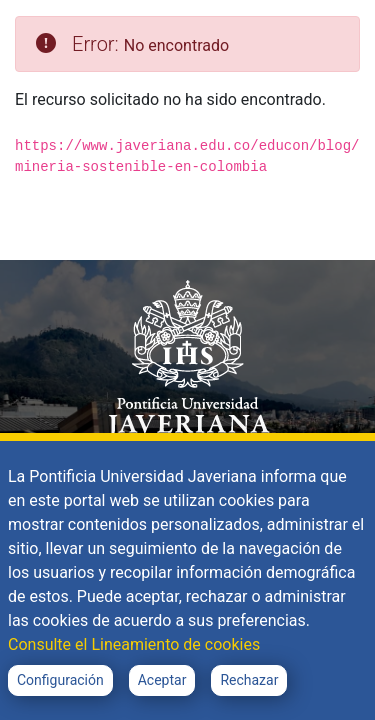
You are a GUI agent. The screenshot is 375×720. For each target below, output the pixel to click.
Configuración (60, 680)
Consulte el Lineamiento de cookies (134, 644)
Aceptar (162, 680)
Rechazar (249, 680)
